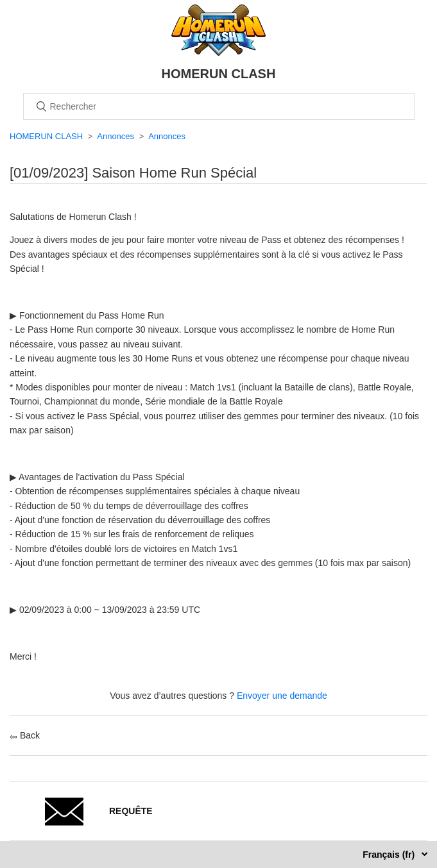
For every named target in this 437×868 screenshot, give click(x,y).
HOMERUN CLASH (46, 136)
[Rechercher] (219, 106)
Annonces (116, 136)
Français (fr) (390, 855)
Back (25, 735)
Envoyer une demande (282, 696)
